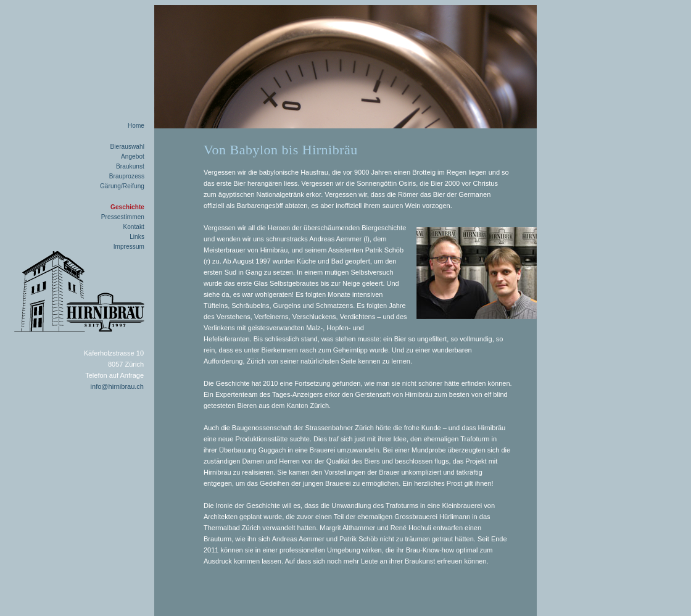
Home (136, 126)
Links (137, 237)
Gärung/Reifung (122, 186)
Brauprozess (127, 176)
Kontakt (134, 227)
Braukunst (130, 166)
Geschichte (127, 207)
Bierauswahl (127, 147)
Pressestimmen (123, 217)
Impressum (129, 247)
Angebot (133, 156)
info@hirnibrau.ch (117, 386)
